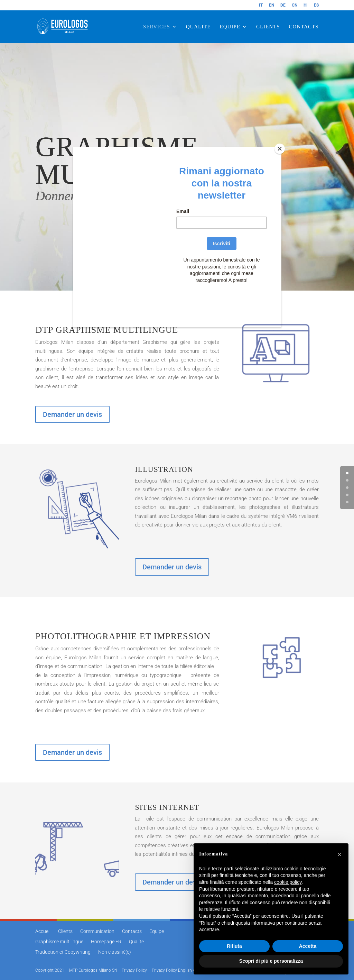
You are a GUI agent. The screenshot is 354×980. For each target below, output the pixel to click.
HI (306, 5)
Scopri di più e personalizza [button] (271, 961)
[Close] (280, 149)
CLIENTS (268, 27)
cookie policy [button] (288, 882)
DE (283, 5)
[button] (339, 854)
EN (272, 5)
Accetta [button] (308, 946)
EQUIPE (230, 27)
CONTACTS (304, 27)
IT (261, 5)
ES (316, 5)
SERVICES (157, 27)
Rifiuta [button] (234, 946)
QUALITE (198, 27)
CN (295, 5)
